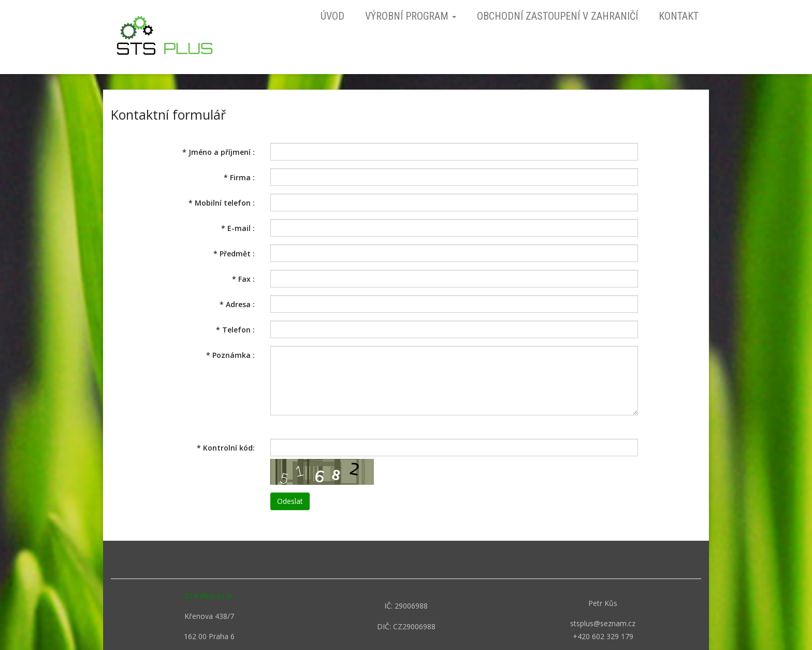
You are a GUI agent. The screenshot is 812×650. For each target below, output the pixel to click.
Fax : (243, 279)
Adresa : (237, 304)
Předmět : (234, 254)
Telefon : (235, 330)
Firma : (239, 177)
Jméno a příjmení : (219, 152)
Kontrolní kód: (226, 448)
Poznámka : (230, 355)
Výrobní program (411, 16)
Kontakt (679, 16)
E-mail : (238, 228)
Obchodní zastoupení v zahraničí (557, 16)
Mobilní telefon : (222, 203)
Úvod (332, 16)
